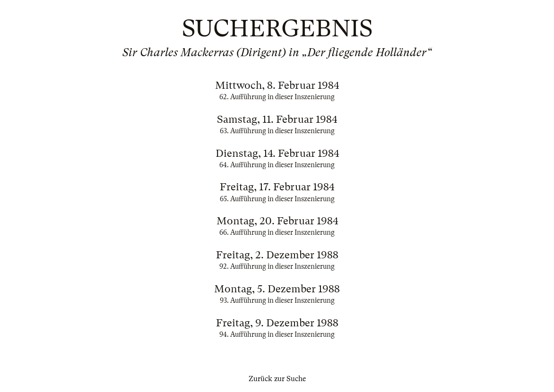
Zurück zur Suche (277, 379)
